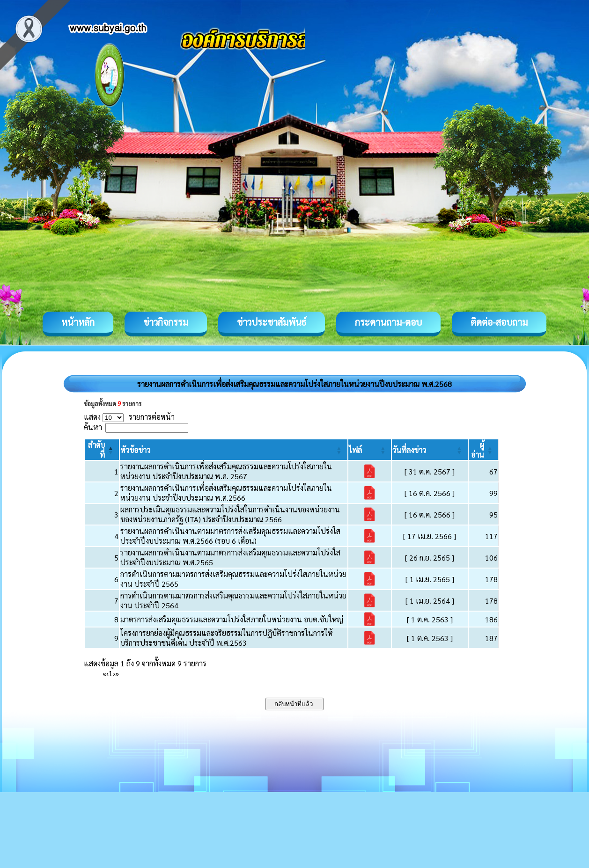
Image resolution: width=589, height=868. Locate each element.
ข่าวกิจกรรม (166, 322)
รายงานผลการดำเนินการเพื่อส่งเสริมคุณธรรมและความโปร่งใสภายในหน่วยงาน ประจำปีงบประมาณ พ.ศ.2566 (226, 493)
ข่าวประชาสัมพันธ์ (272, 322)
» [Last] (117, 673)
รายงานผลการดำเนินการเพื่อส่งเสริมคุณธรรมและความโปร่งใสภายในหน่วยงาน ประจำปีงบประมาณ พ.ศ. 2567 (226, 471)
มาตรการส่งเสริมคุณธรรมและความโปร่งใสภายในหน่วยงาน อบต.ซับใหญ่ (232, 619)
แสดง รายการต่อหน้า (129, 417)
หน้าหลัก (78, 322)
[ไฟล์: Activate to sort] (370, 450)
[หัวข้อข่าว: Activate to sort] (233, 450)
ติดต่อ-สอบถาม (499, 322)
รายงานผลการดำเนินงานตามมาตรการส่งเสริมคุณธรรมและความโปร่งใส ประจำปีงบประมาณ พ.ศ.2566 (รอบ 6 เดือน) (230, 536)
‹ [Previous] (107, 673)
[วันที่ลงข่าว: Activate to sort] (430, 450)
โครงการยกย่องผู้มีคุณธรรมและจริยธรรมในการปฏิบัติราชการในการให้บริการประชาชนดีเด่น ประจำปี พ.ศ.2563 (227, 638)
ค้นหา (93, 427)
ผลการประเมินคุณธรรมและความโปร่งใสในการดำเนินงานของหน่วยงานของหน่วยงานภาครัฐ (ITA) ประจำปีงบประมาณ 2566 (230, 514)
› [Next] (114, 673)
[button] (135, 450)
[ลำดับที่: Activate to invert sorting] (102, 450)
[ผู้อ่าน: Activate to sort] (484, 450)
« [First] (104, 673)
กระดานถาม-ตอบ (388, 322)
